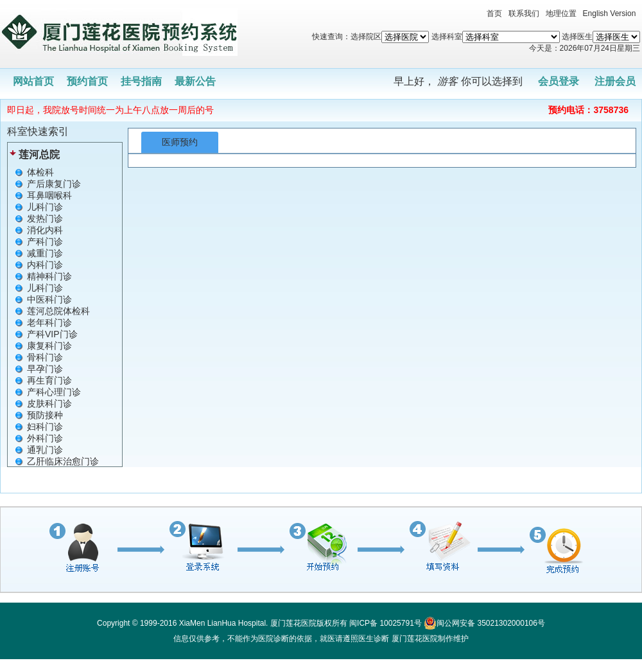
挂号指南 (141, 81)
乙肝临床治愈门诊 (63, 461)
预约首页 (87, 81)
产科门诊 (45, 242)
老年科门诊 (49, 323)
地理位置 (561, 13)
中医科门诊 (49, 299)
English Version (610, 13)
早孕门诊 (45, 369)
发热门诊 (45, 218)
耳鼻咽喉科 (49, 195)
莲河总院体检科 (58, 311)
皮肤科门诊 (49, 403)
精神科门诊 (49, 276)
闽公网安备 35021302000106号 (484, 623)
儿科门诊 (45, 207)
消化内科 (45, 230)
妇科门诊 (45, 427)
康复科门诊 (49, 346)
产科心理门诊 (54, 392)
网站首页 (33, 81)
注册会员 (615, 81)
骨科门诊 (45, 357)
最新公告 (195, 81)
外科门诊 (45, 438)
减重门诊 (45, 253)
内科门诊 (45, 265)
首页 (494, 13)
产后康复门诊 (54, 184)
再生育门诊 (49, 380)
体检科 (40, 172)
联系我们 (524, 13)
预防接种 (45, 415)
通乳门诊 (45, 450)
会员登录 (559, 81)
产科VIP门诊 (52, 334)
